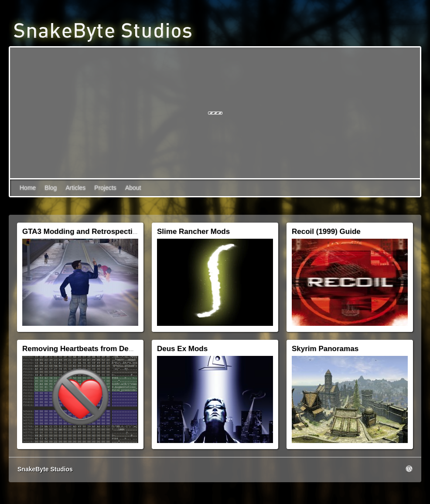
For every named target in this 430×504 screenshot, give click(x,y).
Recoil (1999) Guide (326, 232)
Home (28, 188)
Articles (75, 188)
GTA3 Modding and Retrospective (82, 232)
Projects (105, 188)
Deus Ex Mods (182, 349)
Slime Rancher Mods (193, 232)
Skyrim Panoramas (325, 349)
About (133, 188)
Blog (51, 188)
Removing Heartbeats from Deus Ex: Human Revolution (120, 349)
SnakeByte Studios (45, 469)
